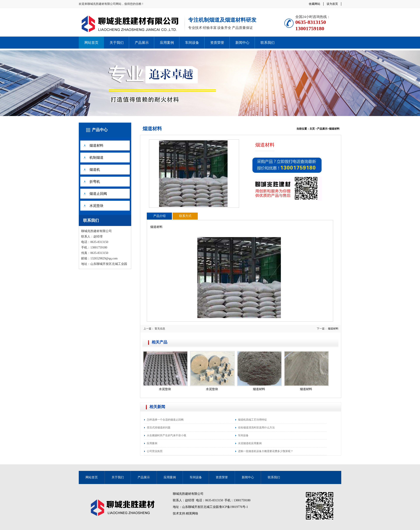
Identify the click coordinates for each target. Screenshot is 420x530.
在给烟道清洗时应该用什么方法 (256, 428)
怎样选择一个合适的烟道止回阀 (165, 420)
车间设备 (192, 43)
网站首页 (91, 43)
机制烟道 (96, 158)
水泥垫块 (96, 206)
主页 (312, 129)
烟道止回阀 (98, 194)
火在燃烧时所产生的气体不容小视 (166, 435)
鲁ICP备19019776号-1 (234, 507)
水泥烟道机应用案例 (250, 443)
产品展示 (142, 43)
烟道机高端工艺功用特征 (252, 420)
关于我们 (117, 43)
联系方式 (185, 216)
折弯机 (95, 182)
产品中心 (100, 130)
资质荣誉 (217, 43)
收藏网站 (315, 4)
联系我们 (268, 43)
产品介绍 (159, 216)
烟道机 (95, 170)
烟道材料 (96, 145)
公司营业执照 (155, 451)
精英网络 (192, 513)
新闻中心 (242, 43)
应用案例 (167, 43)
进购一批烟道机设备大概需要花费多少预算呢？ (266, 451)
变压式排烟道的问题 (159, 428)
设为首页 (332, 4)
